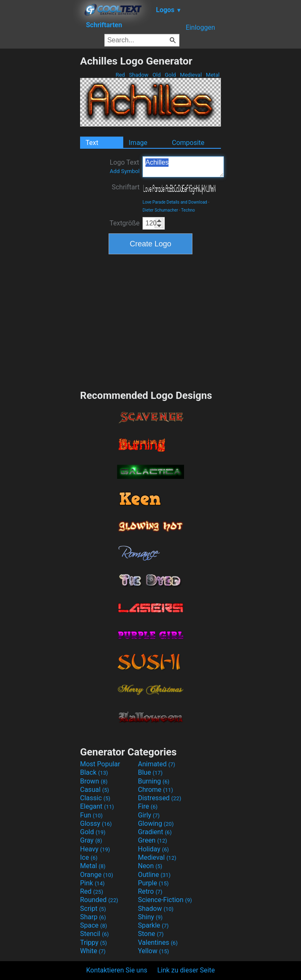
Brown (94, 781)
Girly (149, 815)
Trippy (93, 943)
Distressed (160, 798)
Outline (154, 875)
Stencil (94, 934)
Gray (91, 840)
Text (92, 143)
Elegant (97, 806)
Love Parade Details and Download (175, 202)
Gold (170, 75)
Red (120, 75)
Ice (89, 857)
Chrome (156, 790)
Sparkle (153, 925)
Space (93, 925)
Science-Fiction (165, 900)
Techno (188, 210)
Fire (148, 806)
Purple (153, 883)
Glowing (156, 824)
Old (157, 75)
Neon (150, 866)
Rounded (99, 900)
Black (94, 772)
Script (93, 909)
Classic (95, 798)
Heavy (95, 849)
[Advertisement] (40, 181)
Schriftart (126, 187)
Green (153, 840)
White (93, 951)
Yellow (153, 951)
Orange (97, 875)
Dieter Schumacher (160, 210)
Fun (91, 815)
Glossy (96, 824)
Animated (157, 764)
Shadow (139, 75)
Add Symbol (125, 171)
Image (138, 143)
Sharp (93, 917)
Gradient (155, 832)
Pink (92, 883)
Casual (95, 790)
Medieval (191, 75)
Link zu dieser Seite (186, 970)
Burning (154, 781)
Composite (188, 143)
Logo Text (125, 166)
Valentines (158, 943)
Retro (150, 891)
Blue (150, 772)
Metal (213, 75)
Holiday (153, 849)
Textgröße (125, 223)
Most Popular (100, 764)
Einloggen (200, 27)
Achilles (183, 167)
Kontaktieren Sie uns (117, 970)
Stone (151, 934)
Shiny (150, 917)
